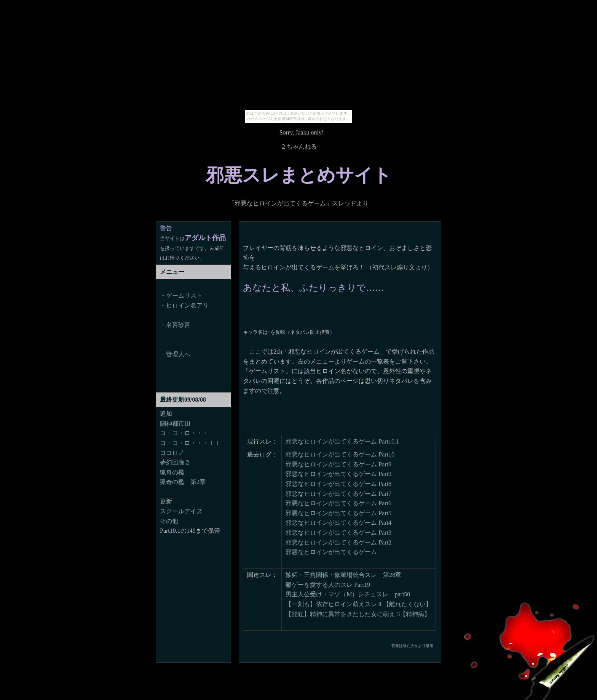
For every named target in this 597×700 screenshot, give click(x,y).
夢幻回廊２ (175, 462)
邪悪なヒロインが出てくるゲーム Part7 (338, 494)
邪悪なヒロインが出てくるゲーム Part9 (338, 464)
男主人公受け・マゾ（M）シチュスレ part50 (348, 594)
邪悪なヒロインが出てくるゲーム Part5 (338, 513)
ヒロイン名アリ (187, 305)
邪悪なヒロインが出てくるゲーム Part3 (338, 533)
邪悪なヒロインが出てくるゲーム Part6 (338, 503)
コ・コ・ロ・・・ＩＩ (190, 443)
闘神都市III (175, 424)
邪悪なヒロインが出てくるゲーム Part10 (340, 454)
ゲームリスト (184, 296)
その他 (169, 521)
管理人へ (178, 354)
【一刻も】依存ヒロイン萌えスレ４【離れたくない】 (359, 604)
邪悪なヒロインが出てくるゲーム (331, 552)
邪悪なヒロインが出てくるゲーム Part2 (338, 542)
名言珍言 (178, 325)
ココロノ (172, 453)
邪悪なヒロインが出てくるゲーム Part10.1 (342, 441)
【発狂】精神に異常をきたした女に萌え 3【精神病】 (358, 614)
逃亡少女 (410, 646)
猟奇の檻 (172, 472)
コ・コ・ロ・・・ (184, 433)
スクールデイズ (181, 511)
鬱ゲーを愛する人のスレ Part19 (328, 585)
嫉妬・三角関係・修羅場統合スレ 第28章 (343, 575)
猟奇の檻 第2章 (183, 482)
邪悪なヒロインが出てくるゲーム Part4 (338, 523)
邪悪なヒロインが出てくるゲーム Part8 (338, 484)
